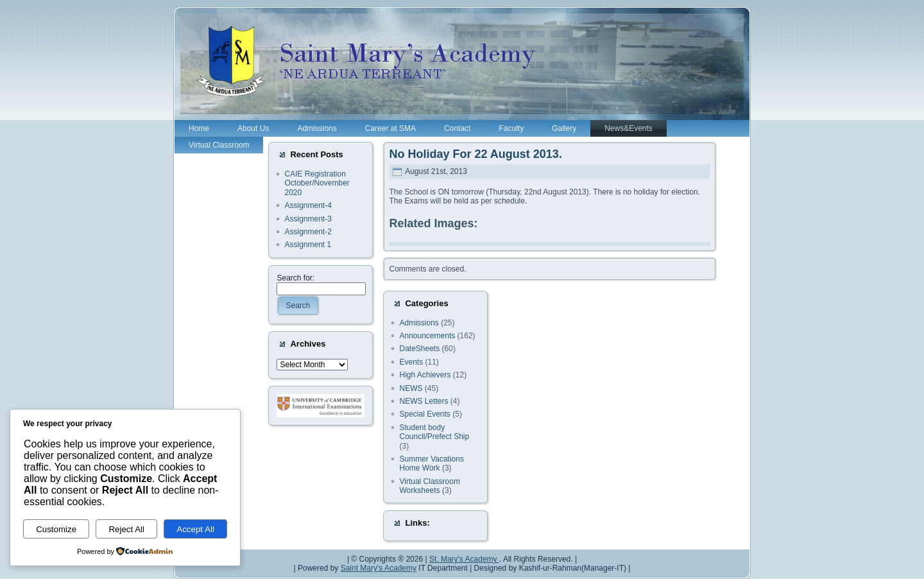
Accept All (195, 529)
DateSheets (419, 349)
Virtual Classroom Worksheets (429, 486)
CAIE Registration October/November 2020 (317, 183)
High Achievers (425, 375)
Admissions (419, 323)
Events (411, 362)
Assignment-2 (308, 232)
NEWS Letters (424, 401)
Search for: (295, 278)
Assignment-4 (308, 205)
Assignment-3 (308, 219)
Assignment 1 (308, 245)
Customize (56, 529)
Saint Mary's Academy (379, 568)
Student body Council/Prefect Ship (434, 432)
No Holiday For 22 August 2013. (475, 154)
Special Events (424, 414)
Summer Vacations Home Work (431, 463)
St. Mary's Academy (464, 559)
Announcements (427, 336)
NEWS (411, 388)
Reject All (126, 529)
